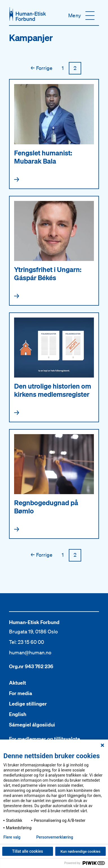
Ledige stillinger (28, 704)
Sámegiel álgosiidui (32, 725)
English (18, 714)
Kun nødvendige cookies (80, 851)
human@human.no (30, 652)
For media (21, 693)
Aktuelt (17, 683)
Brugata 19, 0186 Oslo (33, 631)
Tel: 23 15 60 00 (27, 642)
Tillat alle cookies (27, 851)
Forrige (42, 68)
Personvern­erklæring (55, 837)
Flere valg (12, 837)
